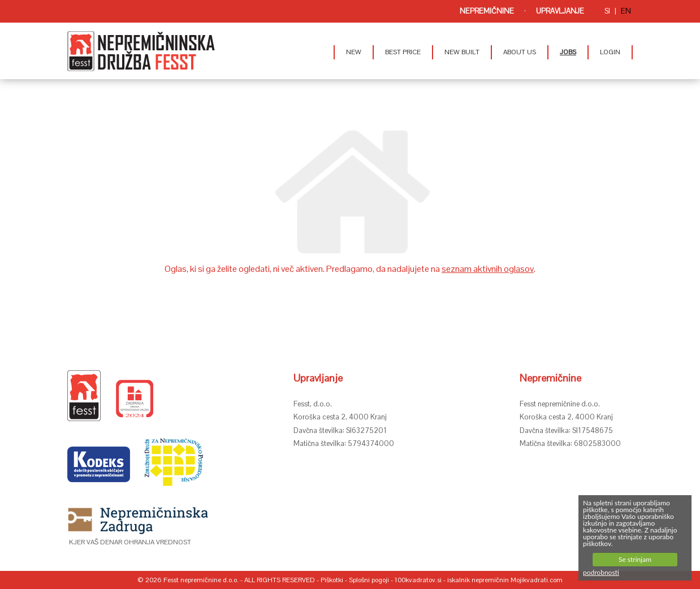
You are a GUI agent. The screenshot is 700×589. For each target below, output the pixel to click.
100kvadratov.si (418, 580)
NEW (354, 52)
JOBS (568, 52)
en (626, 11)
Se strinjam (635, 559)
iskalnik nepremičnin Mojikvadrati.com (505, 580)
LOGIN (610, 52)
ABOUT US (520, 52)
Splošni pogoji (369, 580)
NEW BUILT (462, 52)
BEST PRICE (403, 52)
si (607, 11)
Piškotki (332, 580)
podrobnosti (601, 572)
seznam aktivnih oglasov (488, 269)
